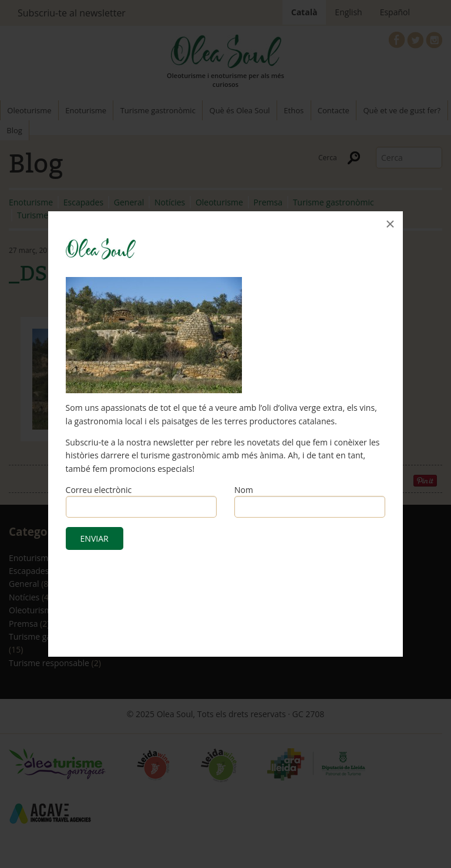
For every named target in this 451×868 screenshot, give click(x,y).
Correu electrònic (99, 490)
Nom (244, 490)
